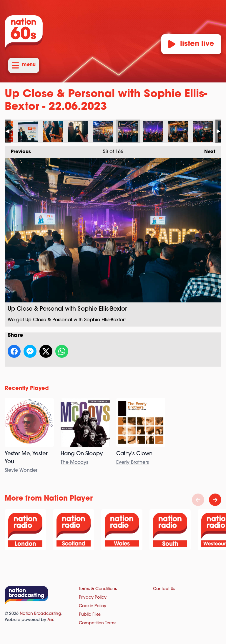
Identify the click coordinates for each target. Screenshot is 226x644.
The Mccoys (74, 463)
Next (207, 150)
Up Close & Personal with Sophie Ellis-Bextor (28, 131)
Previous (18, 150)
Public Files (90, 615)
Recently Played (27, 389)
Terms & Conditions (98, 589)
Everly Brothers (133, 463)
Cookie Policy (93, 606)
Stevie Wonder (21, 471)
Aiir (50, 620)
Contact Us (164, 589)
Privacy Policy (93, 598)
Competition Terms (98, 623)
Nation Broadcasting (40, 614)
